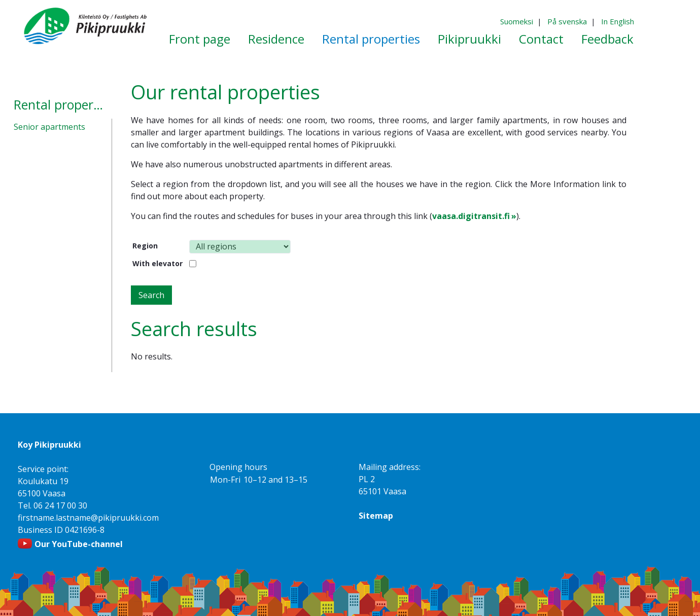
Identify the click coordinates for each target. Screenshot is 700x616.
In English (618, 21)
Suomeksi (517, 21)
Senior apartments (49, 127)
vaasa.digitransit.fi (471, 216)
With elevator (157, 263)
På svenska (567, 21)
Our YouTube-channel (79, 544)
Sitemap (376, 516)
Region (145, 246)
